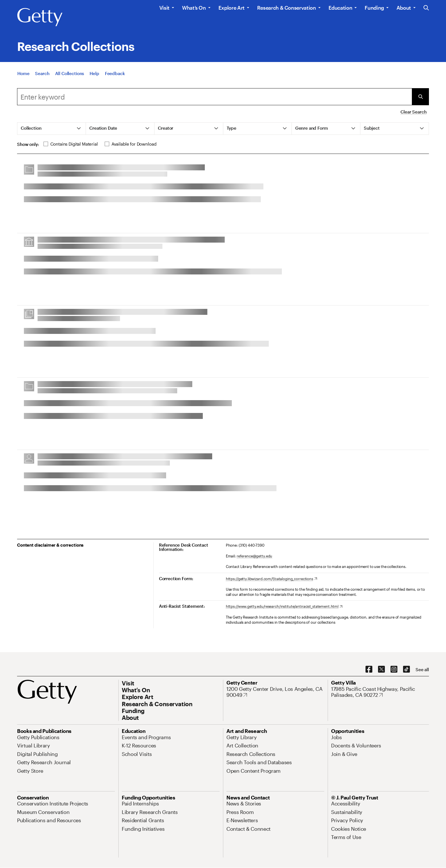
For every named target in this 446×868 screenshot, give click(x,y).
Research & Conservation (287, 8)
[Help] (94, 73)
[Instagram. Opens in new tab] (394, 669)
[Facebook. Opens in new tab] (369, 669)
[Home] (23, 73)
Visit (164, 8)
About (404, 8)
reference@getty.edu (255, 556)
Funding (374, 8)
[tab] (52, 129)
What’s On (194, 8)
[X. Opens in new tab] (381, 669)
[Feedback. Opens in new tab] (115, 73)
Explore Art (232, 8)
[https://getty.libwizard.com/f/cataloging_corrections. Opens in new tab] (271, 579)
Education (340, 8)
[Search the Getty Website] (426, 8)
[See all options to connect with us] (422, 670)
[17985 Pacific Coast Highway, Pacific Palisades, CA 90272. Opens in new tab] (380, 692)
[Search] (42, 73)
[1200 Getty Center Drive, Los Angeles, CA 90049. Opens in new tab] (275, 692)
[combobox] (214, 97)
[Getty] (40, 17)
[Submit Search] (420, 97)
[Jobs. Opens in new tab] (336, 737)
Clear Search (413, 112)
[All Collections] (70, 73)
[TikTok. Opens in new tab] (406, 669)
